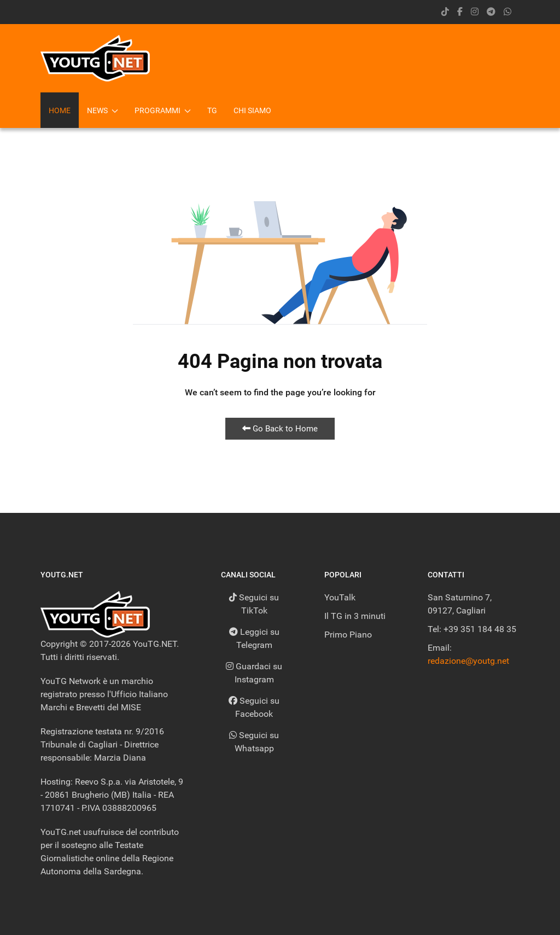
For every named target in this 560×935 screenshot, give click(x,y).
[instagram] (475, 12)
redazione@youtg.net (468, 661)
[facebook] (460, 12)
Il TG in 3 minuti (355, 616)
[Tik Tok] (445, 12)
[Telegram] (491, 12)
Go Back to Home (280, 429)
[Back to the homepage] (95, 58)
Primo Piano (348, 635)
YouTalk (340, 597)
